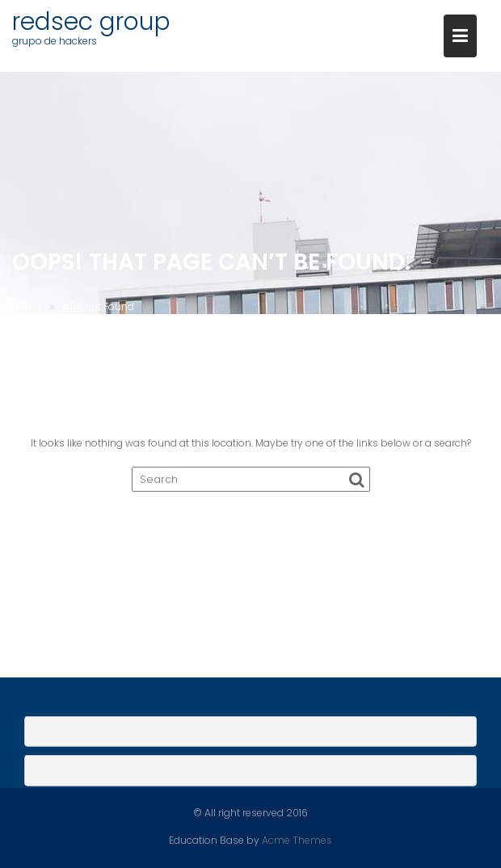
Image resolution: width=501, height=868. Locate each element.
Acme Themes (297, 839)
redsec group (91, 22)
